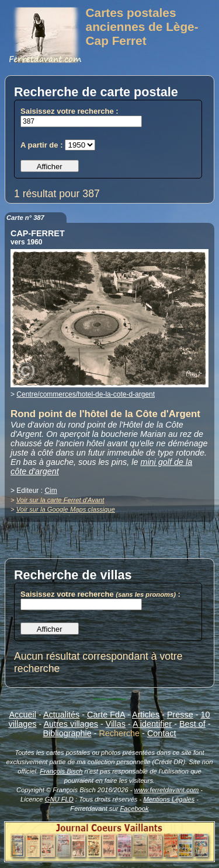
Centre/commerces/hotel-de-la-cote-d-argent (86, 394)
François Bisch (61, 771)
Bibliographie (67, 733)
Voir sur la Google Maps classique (66, 509)
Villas (116, 724)
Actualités (61, 715)
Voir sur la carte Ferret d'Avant (60, 500)
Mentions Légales (169, 799)
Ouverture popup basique (109, 699)
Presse (180, 715)
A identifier (152, 724)
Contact (162, 733)
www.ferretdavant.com (167, 790)
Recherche (120, 733)
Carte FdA (106, 715)
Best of (192, 724)
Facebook (135, 808)
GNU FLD (59, 799)
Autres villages (71, 724)
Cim (51, 491)
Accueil (23, 715)
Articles (146, 715)
